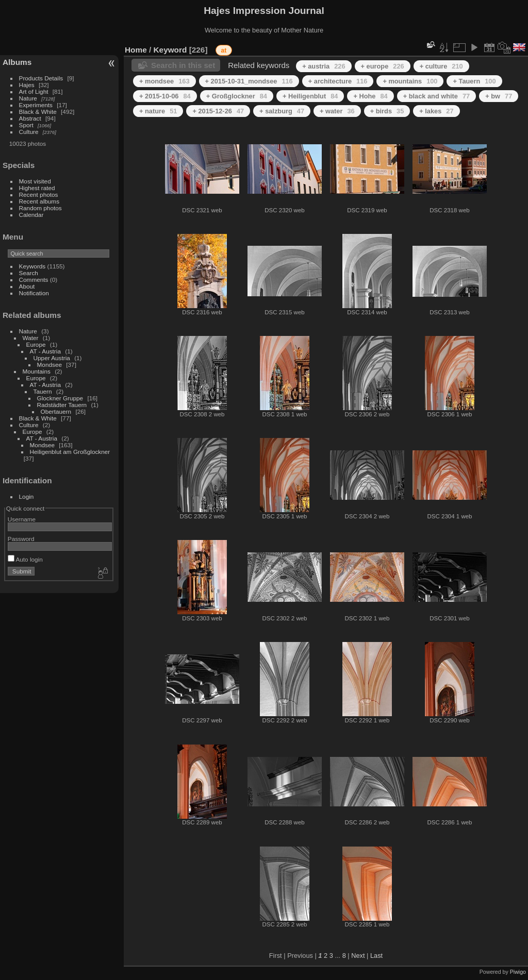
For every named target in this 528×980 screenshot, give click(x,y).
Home (136, 50)
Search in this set (183, 65)
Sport (26, 125)
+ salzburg (282, 111)
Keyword (170, 50)
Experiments (36, 105)
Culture (29, 132)
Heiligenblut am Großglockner (70, 452)
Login (27, 496)
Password (21, 539)
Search (29, 273)
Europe (36, 344)
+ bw (499, 96)
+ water (337, 111)
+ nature (158, 111)
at (224, 50)
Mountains (37, 371)
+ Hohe (370, 96)
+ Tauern (474, 81)
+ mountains (410, 81)
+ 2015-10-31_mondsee (249, 81)
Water (31, 338)
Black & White (38, 112)
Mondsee (49, 365)
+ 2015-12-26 (218, 111)
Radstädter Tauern (62, 405)
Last (376, 956)
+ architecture (338, 81)
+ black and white (437, 96)
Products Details (41, 78)
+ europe (383, 66)
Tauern (43, 391)
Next (358, 956)
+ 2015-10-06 (165, 96)
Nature (28, 98)
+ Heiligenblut (310, 96)
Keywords (32, 266)
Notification (34, 293)
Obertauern (56, 411)
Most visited (35, 181)
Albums (17, 62)
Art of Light (34, 91)
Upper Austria (52, 358)
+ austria (324, 66)
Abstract (30, 118)
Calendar (31, 215)
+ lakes (436, 111)
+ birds (387, 111)
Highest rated (37, 188)
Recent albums (39, 201)
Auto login (25, 559)
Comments (34, 280)
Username (22, 519)
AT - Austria (45, 351)
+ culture (441, 66)
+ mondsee (164, 81)
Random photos (40, 208)
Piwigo (518, 972)
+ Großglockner (237, 96)
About (27, 286)
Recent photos (39, 195)
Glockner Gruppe (60, 398)
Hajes (27, 85)
